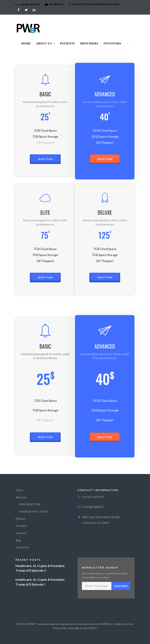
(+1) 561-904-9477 (30, 4)
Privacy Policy (60, 628)
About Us (21, 497)
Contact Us (22, 547)
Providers (21, 526)
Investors (21, 533)
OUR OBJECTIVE (30, 504)
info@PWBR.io (56, 4)
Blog (18, 540)
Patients (20, 519)
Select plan (45, 159)
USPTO (93, 628)
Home (19, 490)
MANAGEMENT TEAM (33, 511)
